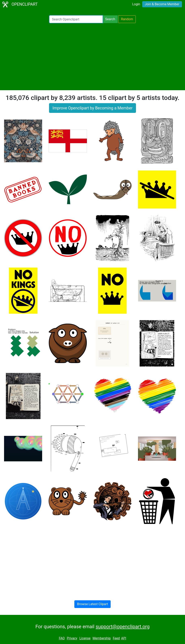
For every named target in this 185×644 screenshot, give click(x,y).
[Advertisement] (92, 57)
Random (127, 19)
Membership (102, 638)
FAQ (62, 638)
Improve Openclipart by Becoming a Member (92, 108)
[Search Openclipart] (76, 19)
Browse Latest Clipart (92, 604)
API (124, 638)
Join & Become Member (162, 4)
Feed (116, 638)
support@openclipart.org (123, 627)
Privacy (72, 638)
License (85, 638)
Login (136, 4)
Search (110, 19)
